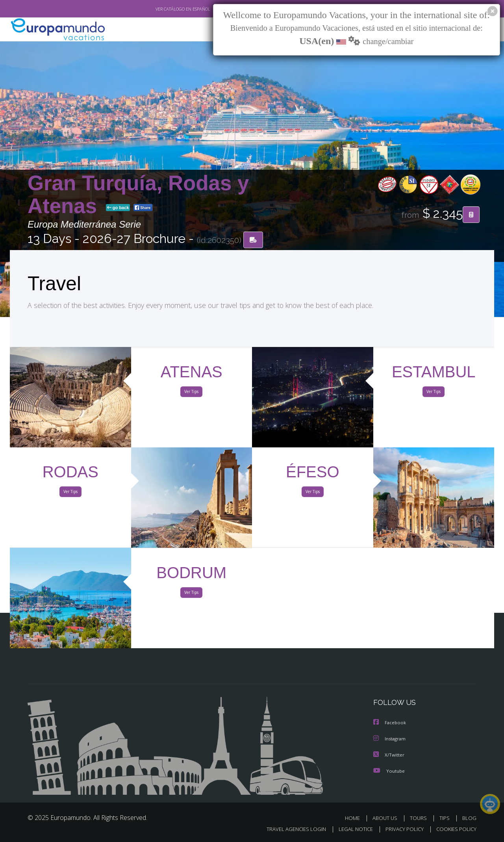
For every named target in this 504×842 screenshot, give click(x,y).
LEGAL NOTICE (350, 829)
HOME (355, 817)
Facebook (390, 723)
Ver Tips (191, 393)
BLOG (469, 817)
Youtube (389, 770)
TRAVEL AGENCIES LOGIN (289, 829)
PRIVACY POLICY (401, 829)
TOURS (420, 817)
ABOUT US (387, 817)
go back (118, 208)
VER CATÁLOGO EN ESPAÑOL (165, 9)
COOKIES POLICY (455, 829)
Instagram (390, 739)
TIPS (446, 817)
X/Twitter (389, 754)
